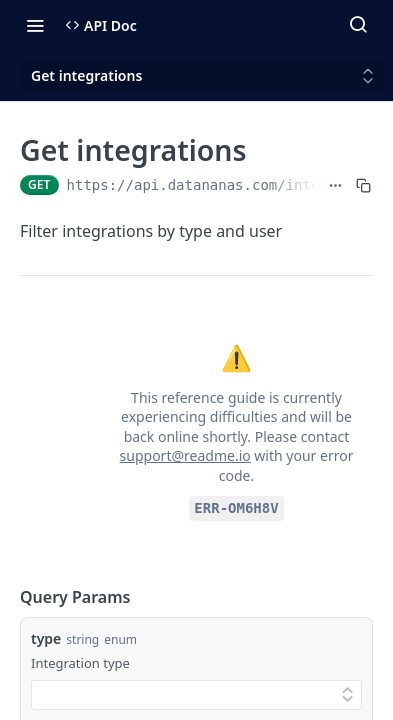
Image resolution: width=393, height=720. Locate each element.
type (46, 638)
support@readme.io (185, 455)
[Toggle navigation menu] (35, 25)
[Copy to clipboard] (363, 185)
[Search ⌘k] (358, 25)
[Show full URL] (335, 185)
